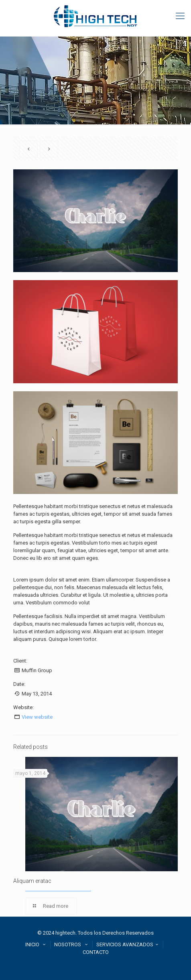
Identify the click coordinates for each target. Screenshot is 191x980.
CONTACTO (96, 952)
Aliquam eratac (32, 881)
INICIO (37, 944)
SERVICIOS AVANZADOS (128, 944)
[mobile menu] (180, 16)
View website (37, 717)
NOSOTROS (72, 944)
